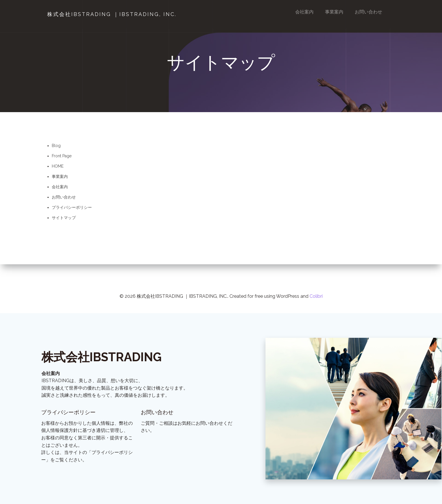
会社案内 (305, 12)
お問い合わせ (369, 12)
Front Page (62, 158)
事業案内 (334, 12)
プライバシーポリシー (72, 210)
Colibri (316, 283)
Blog (56, 148)
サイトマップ (64, 220)
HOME (58, 169)
